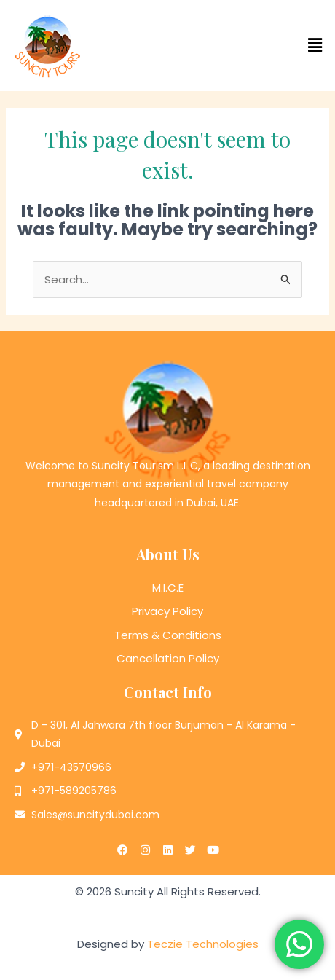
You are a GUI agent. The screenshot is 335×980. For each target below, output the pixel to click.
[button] (251, 45)
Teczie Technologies (203, 944)
